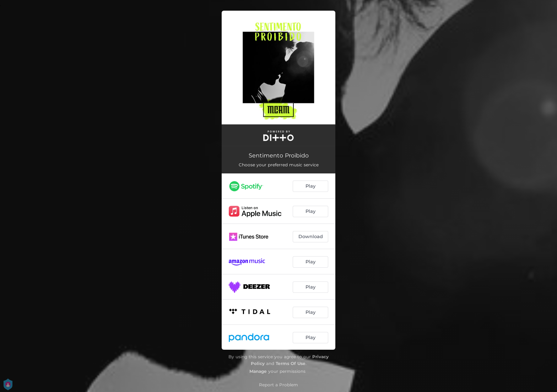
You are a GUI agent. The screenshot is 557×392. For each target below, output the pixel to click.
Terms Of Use (291, 363)
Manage (258, 371)
